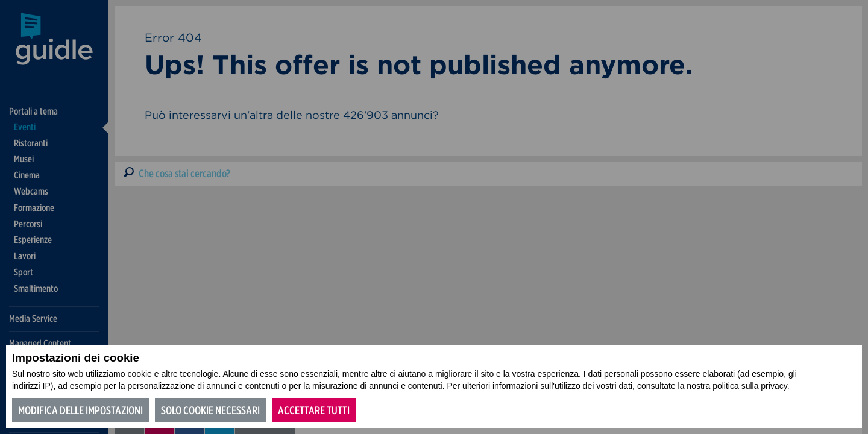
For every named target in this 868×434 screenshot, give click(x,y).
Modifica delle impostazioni (80, 410)
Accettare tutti (314, 410)
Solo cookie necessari (210, 410)
